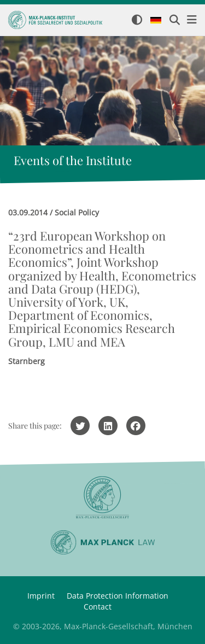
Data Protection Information (118, 596)
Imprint (41, 596)
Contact (98, 607)
